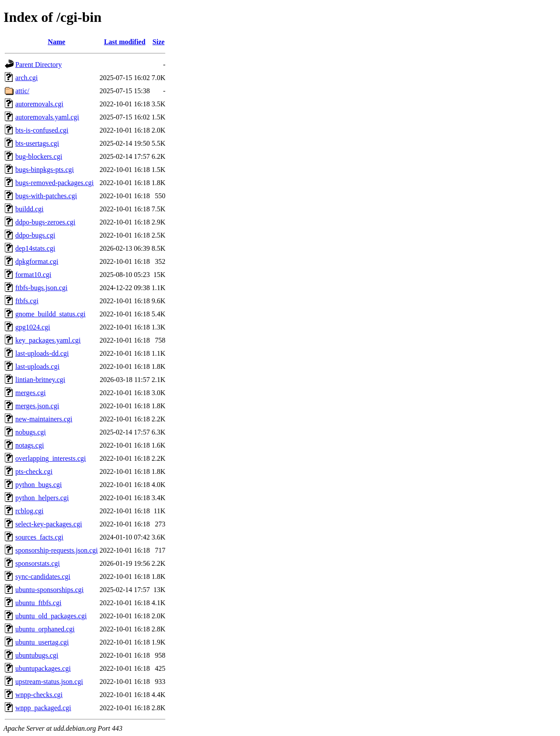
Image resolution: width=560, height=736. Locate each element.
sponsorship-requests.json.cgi (56, 550)
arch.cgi (26, 78)
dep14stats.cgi (35, 248)
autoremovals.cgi (39, 104)
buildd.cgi (29, 209)
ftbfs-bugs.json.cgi (41, 288)
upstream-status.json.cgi (49, 682)
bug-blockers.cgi (39, 156)
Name (56, 42)
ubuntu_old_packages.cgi (51, 616)
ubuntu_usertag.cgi (42, 642)
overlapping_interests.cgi (51, 458)
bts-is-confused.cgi (42, 130)
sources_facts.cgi (39, 537)
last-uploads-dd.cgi (42, 353)
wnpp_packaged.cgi (43, 708)
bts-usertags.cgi (37, 143)
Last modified (125, 42)
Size (159, 42)
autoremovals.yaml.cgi (47, 117)
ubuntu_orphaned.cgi (45, 629)
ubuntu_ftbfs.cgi (38, 603)
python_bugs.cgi (38, 485)
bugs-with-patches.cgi (46, 196)
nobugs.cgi (31, 432)
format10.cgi (33, 275)
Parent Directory (38, 65)
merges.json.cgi (37, 406)
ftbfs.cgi (27, 301)
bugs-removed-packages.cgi (54, 183)
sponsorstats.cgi (38, 563)
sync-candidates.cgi (43, 577)
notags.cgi (30, 445)
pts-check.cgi (34, 471)
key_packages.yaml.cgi (48, 340)
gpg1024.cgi (33, 327)
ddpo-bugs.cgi (35, 235)
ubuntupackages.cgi (43, 668)
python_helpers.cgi (42, 498)
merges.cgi (30, 393)
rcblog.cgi (29, 511)
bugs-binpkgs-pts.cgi (45, 170)
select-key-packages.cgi (49, 524)
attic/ (22, 91)
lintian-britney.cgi (40, 380)
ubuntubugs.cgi (37, 655)
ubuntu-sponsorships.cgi (49, 590)
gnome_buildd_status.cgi (50, 314)
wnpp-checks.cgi (39, 695)
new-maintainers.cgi (44, 419)
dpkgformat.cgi (37, 261)
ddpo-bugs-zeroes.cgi (45, 222)
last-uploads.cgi (37, 366)
